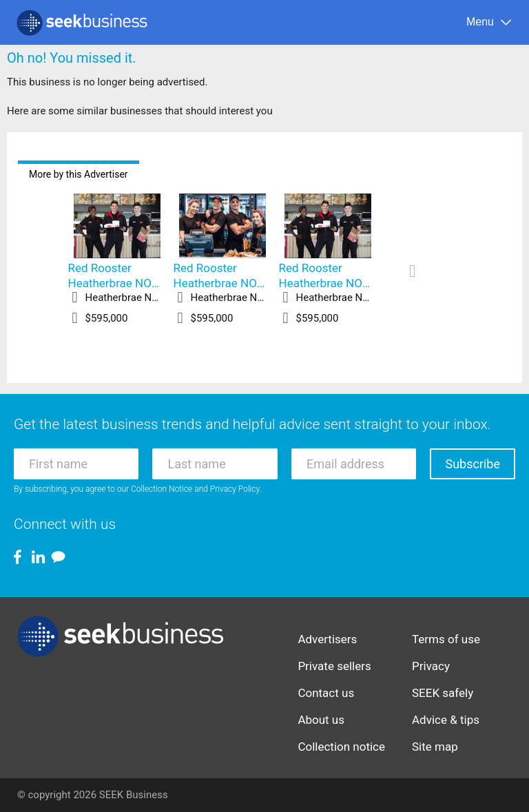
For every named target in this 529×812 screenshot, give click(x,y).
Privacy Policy (235, 489)
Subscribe (473, 464)
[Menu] (489, 22)
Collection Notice (162, 489)
